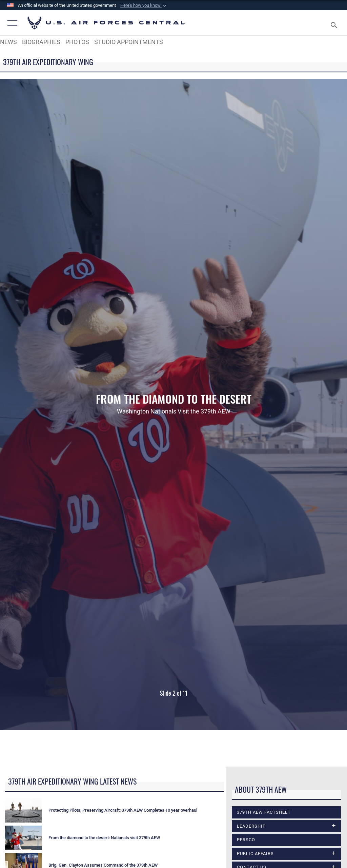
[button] (144, 5)
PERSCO (246, 840)
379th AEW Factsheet (264, 812)
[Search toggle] (335, 23)
